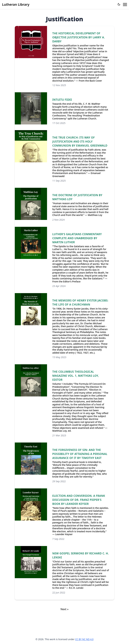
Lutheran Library (16, 4)
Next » (64, 609)
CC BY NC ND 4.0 (84, 639)
